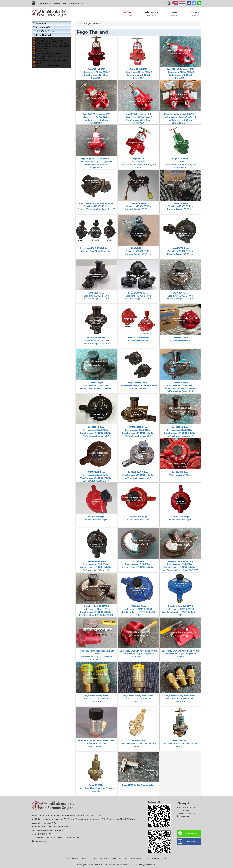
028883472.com (99, 859)
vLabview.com (159, 859)
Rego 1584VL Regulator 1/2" (49, 41)
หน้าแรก (129, 14)
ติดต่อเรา (195, 14)
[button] (169, 4)
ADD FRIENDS (192, 833)
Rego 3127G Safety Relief (48, 65)
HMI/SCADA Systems (46, 31)
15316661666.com (139, 859)
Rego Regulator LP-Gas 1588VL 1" (52, 46)
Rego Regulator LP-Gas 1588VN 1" (52, 44)
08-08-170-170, (60, 3)
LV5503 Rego (42, 51)
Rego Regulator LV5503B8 (48, 54)
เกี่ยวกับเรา (152, 14)
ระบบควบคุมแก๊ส (43, 27)
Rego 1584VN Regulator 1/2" (49, 39)
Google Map (184, 816)
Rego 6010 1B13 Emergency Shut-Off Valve (52, 57)
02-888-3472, (45, 3)
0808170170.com (119, 859)
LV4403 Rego (42, 49)
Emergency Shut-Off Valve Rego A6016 (51, 62)
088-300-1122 (76, 3)
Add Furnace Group (77, 859)
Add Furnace (191, 841)
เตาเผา (80, 24)
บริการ (174, 14)
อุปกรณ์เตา (41, 23)
